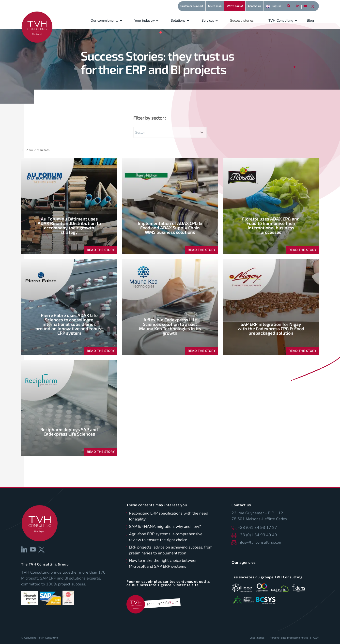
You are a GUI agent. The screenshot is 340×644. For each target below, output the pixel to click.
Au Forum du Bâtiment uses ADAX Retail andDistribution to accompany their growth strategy (69, 225)
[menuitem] (192, 6)
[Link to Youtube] (305, 9)
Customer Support (192, 6)
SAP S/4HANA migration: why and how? (165, 527)
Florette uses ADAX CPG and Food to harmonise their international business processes (271, 225)
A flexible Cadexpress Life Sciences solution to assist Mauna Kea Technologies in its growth (170, 326)
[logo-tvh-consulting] (37, 27)
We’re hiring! (235, 6)
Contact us (254, 6)
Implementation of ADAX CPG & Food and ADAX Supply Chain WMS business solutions (170, 228)
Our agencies (244, 563)
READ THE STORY (101, 250)
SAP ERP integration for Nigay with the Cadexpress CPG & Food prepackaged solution (271, 329)
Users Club (215, 6)
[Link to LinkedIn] (298, 9)
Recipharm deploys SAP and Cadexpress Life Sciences (69, 432)
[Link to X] (313, 9)
